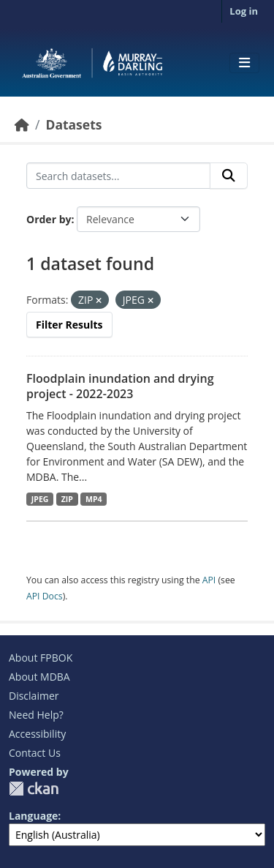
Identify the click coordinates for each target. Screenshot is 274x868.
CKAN (34, 789)
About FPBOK (41, 658)
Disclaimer (34, 696)
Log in (244, 11)
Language (33, 816)
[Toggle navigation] (244, 63)
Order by (49, 219)
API (209, 580)
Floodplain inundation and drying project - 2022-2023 (120, 386)
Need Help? (36, 715)
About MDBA (39, 677)
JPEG (40, 499)
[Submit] (229, 176)
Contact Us (35, 753)
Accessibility (37, 734)
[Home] (22, 124)
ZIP (67, 499)
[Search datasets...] (118, 176)
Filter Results (69, 325)
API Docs (45, 596)
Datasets (73, 124)
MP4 (94, 499)
